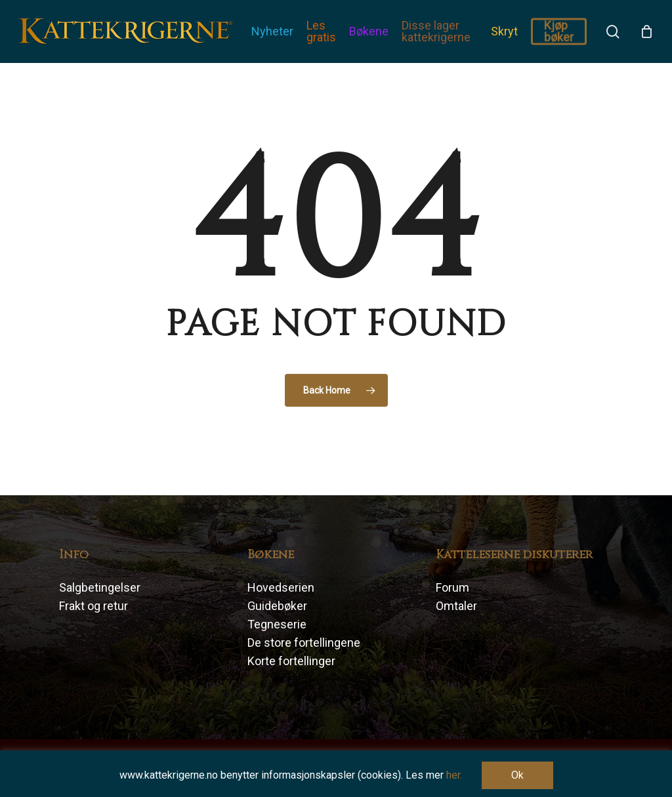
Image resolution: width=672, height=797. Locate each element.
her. (454, 775)
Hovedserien (281, 587)
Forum (452, 587)
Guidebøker (277, 606)
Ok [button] (517, 775)
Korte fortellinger (291, 661)
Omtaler (456, 606)
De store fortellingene (304, 643)
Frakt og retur (94, 606)
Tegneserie (277, 624)
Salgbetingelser (100, 587)
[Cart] (646, 31)
